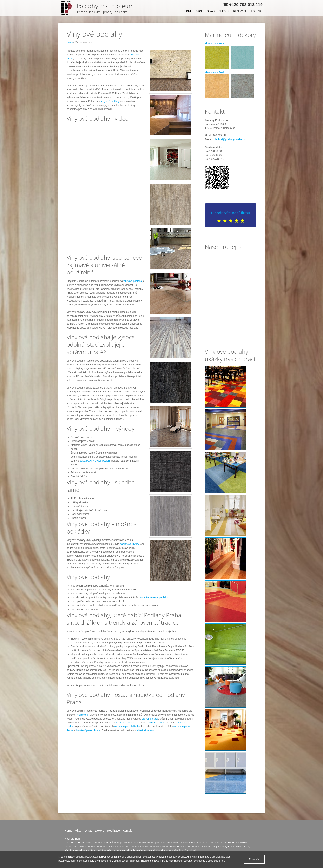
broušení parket (124, 723)
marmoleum (83, 715)
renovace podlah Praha (127, 727)
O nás (211, 11)
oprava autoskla (122, 850)
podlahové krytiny (130, 544)
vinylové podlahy (110, 101)
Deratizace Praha (75, 843)
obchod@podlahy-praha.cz (230, 139)
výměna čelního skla (237, 846)
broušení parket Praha (88, 730)
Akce (199, 11)
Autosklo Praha (178, 846)
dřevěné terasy (150, 719)
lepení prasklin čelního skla (149, 850)
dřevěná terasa (145, 730)
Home (188, 11)
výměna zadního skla (99, 850)
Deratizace (186, 843)
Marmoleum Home (215, 44)
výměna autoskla (75, 850)
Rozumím (254, 859)
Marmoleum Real (214, 72)
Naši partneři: (72, 839)
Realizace (240, 11)
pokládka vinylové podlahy (153, 597)
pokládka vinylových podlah (95, 461)
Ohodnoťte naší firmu (231, 213)
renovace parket (156, 723)
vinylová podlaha (133, 281)
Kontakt (257, 11)
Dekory (224, 11)
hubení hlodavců (104, 843)
